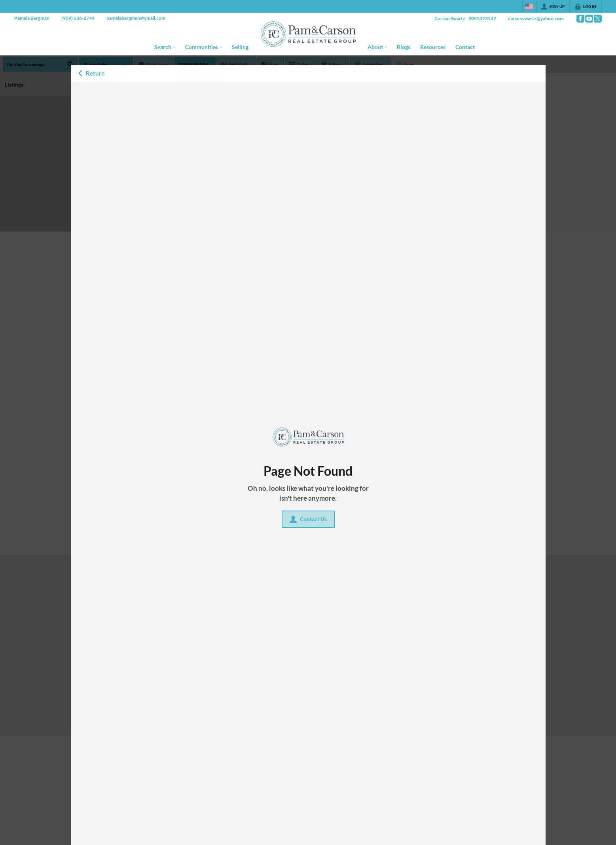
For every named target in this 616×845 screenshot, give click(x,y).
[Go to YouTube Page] (589, 19)
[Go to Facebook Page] (580, 19)
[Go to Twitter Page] (597, 19)
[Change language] (529, 6)
